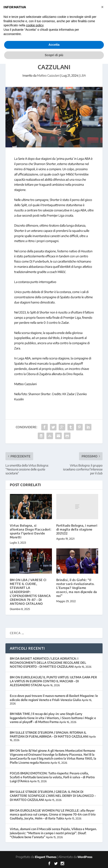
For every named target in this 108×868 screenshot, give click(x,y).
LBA (83, 75)
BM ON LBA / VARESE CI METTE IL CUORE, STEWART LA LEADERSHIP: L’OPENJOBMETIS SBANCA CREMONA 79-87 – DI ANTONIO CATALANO (30, 592)
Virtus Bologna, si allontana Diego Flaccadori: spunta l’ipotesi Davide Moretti (31, 531)
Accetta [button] (54, 45)
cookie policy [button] (35, 25)
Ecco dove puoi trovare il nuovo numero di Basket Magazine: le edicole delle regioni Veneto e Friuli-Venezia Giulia (54, 698)
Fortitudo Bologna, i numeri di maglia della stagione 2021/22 (77, 529)
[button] (102, 7)
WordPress (85, 857)
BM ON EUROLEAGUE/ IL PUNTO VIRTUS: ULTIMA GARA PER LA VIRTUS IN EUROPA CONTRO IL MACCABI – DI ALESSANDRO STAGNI (53, 681)
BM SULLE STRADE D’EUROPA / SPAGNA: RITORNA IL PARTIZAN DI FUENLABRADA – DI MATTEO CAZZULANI (49, 734)
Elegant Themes (46, 857)
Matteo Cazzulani (48, 75)
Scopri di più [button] (54, 55)
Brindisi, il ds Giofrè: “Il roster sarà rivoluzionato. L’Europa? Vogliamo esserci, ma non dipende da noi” (77, 588)
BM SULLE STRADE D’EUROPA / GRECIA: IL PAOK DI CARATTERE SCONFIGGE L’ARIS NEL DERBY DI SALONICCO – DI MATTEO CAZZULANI (53, 796)
